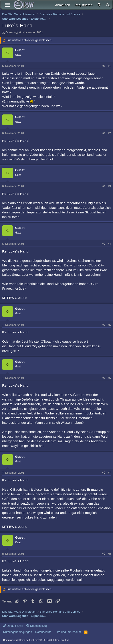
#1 (109, 66)
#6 (109, 378)
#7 (109, 473)
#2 (109, 133)
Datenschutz (43, 632)
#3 (109, 186)
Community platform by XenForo (36, 640)
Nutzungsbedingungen (18, 632)
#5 (109, 325)
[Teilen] (104, 66)
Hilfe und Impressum (68, 632)
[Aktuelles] (99, 5)
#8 (109, 554)
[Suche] (108, 5)
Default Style (13, 626)
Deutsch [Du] (37, 626)
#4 (109, 244)
